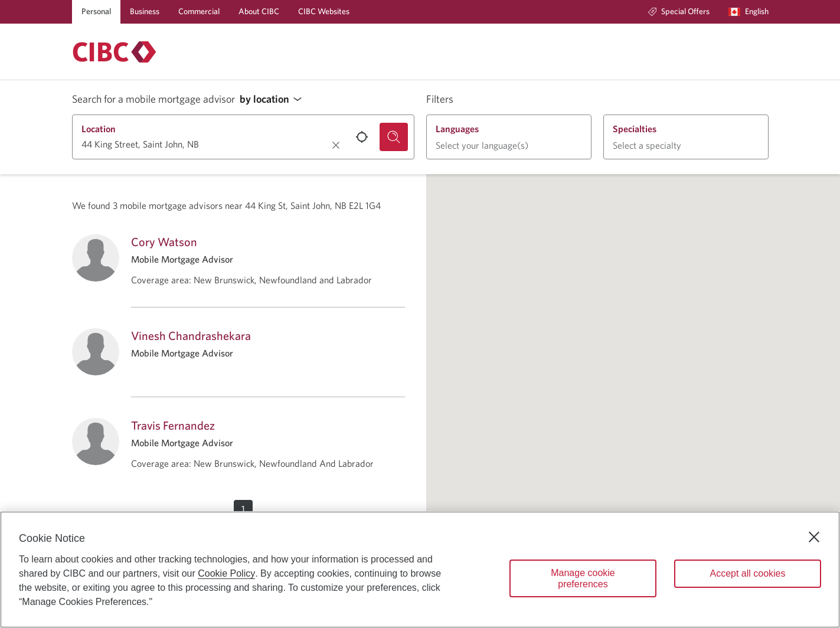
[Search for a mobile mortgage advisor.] (394, 137)
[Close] (814, 537)
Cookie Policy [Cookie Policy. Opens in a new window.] (226, 573)
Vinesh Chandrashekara (191, 336)
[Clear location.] (336, 145)
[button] (274, 99)
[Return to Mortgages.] (115, 52)
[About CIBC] (259, 12)
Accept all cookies (747, 573)
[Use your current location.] (362, 137)
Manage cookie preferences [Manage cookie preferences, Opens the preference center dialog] (583, 578)
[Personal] (96, 12)
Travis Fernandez (173, 425)
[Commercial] (199, 12)
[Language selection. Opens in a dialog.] (749, 12)
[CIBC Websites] (324, 12)
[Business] (145, 12)
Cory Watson (164, 242)
